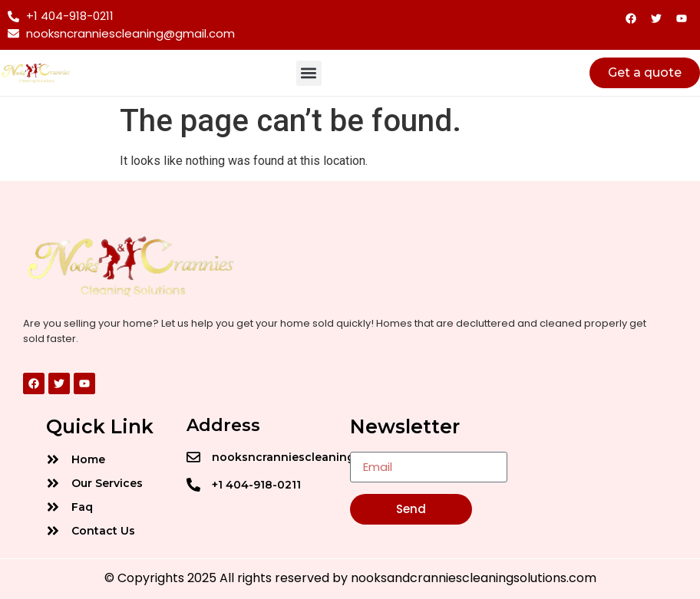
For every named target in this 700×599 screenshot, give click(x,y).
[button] (309, 73)
